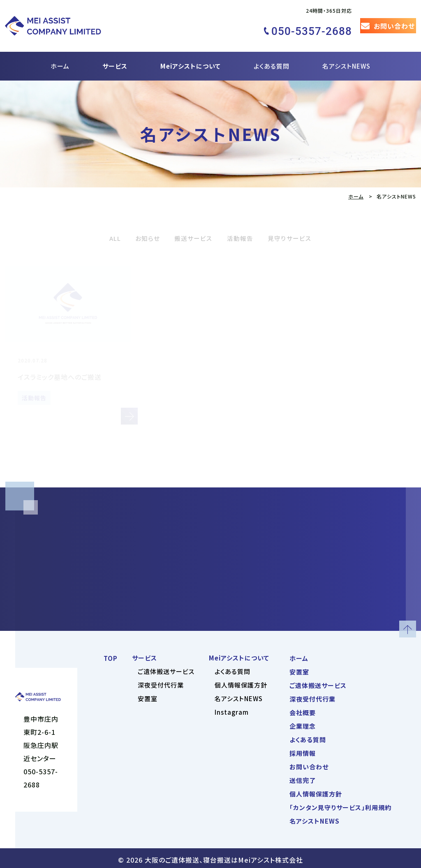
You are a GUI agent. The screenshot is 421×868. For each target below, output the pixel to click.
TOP (111, 655)
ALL (103, 224)
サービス (115, 52)
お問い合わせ (309, 763)
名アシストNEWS (346, 52)
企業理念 (303, 723)
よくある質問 (272, 52)
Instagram (232, 709)
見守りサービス (299, 224)
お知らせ (139, 224)
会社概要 (303, 709)
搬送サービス (191, 224)
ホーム (60, 52)
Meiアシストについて (191, 52)
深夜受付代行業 (161, 682)
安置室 (148, 695)
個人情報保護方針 (241, 682)
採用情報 (303, 750)
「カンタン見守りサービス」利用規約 (340, 804)
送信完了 (303, 777)
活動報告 (243, 224)
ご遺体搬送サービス (166, 668)
